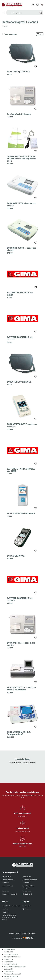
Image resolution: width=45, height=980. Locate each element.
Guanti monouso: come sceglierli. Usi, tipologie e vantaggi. (9, 917)
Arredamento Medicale (30, 880)
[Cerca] (41, 13)
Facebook (27, 906)
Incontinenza (27, 891)
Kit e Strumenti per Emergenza (29, 887)
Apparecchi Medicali (8, 880)
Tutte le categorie (9, 34)
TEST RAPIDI (27, 876)
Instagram (27, 909)
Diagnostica (5, 883)
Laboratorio (5, 891)
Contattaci (5, 909)
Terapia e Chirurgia (11, 976)
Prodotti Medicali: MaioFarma (11, 906)
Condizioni (5, 912)
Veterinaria (8, 979)
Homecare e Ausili (7, 886)
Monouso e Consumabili (9, 894)
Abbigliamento (6, 876)
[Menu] (3, 13)
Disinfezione (26, 883)
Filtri (40, 34)
